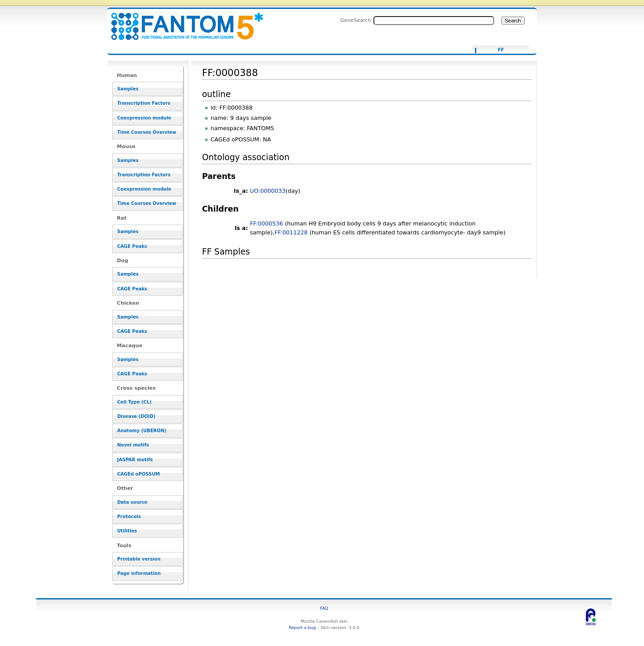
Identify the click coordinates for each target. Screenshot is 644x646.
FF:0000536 (267, 223)
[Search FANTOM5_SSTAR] (434, 21)
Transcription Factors (144, 103)
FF (501, 50)
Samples (128, 89)
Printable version (139, 559)
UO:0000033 (268, 191)
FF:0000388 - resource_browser (182, 21)
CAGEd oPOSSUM (138, 474)
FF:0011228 (291, 232)
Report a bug (302, 627)
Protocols (129, 516)
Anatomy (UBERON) (142, 431)
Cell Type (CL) (134, 402)
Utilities (127, 531)
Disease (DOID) (136, 416)
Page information (139, 573)
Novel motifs (133, 445)
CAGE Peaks (132, 246)
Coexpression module (144, 118)
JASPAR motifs (135, 460)
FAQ (324, 608)
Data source (132, 502)
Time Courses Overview (147, 132)
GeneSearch (356, 20)
